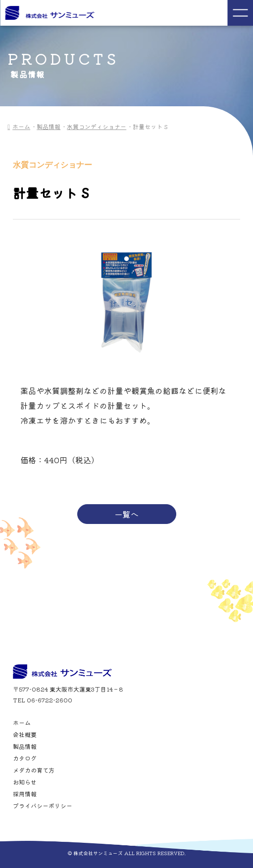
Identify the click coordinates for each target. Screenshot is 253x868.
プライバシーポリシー (43, 806)
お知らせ (25, 782)
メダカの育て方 (34, 770)
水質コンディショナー (97, 126)
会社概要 (25, 735)
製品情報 (49, 126)
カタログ (25, 758)
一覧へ (127, 514)
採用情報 (25, 794)
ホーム (21, 126)
